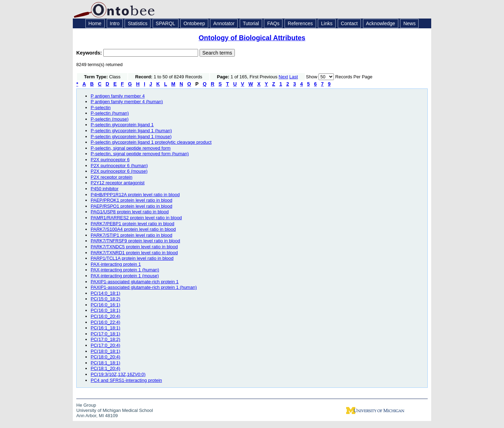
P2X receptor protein (111, 177)
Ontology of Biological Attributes (252, 38)
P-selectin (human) (110, 113)
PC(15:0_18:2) (106, 299)
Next (283, 77)
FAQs (273, 23)
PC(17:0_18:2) (106, 339)
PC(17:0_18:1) (106, 334)
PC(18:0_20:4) (106, 357)
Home (95, 23)
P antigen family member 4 (118, 96)
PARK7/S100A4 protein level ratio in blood (133, 229)
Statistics (138, 23)
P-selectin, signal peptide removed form (131, 148)
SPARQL (166, 23)
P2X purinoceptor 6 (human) (119, 166)
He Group (86, 405)
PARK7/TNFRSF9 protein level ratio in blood (135, 241)
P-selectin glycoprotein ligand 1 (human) (131, 131)
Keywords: (90, 53)
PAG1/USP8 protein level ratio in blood (130, 212)
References (300, 23)
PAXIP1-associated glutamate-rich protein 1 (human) (144, 287)
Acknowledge (381, 23)
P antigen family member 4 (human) (127, 102)
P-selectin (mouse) (110, 119)
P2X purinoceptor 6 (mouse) (119, 171)
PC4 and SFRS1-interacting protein (126, 380)
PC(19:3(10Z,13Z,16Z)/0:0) (118, 374)
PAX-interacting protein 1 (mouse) (125, 276)
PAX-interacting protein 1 (116, 264)
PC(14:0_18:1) (106, 293)
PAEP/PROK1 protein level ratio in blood (131, 200)
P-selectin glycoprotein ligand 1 (122, 125)
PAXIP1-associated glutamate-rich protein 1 (135, 282)
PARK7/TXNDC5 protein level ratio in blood (134, 247)
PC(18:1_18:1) (106, 363)
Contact (349, 23)
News (409, 23)
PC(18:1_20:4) (106, 368)
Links (327, 23)
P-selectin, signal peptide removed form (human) (140, 154)
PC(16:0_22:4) (106, 322)
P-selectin (101, 108)
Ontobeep (194, 23)
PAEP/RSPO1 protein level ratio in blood (131, 206)
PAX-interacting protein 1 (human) (125, 270)
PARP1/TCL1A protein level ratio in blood (132, 258)
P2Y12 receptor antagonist (118, 183)
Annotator (224, 23)
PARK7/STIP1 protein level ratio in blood (131, 235)
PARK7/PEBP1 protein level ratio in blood (132, 224)
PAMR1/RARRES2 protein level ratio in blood (136, 218)
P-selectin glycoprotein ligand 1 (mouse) (131, 137)
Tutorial (251, 23)
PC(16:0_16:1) (106, 305)
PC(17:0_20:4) (106, 345)
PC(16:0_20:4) (106, 316)
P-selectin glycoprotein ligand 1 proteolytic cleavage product (151, 142)
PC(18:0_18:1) (106, 351)
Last (293, 77)
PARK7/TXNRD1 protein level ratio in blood (134, 253)
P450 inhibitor (105, 189)
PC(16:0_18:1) (106, 310)
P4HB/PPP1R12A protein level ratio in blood (135, 195)
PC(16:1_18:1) (106, 328)
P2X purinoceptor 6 (110, 160)
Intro (115, 23)
